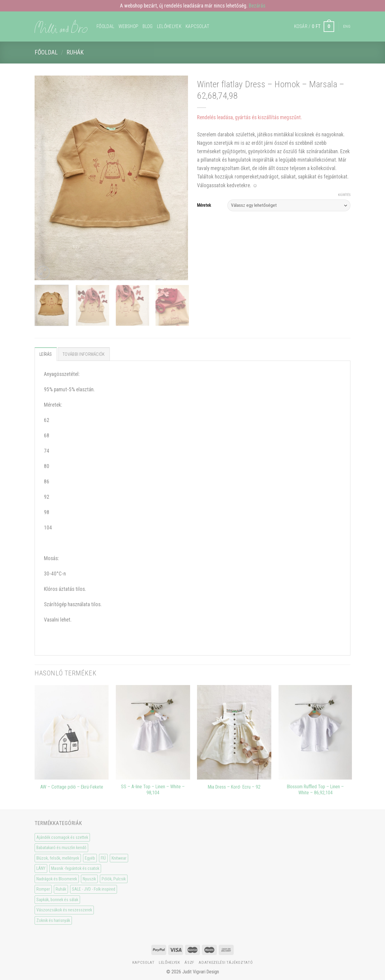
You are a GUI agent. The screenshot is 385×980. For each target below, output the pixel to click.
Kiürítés (344, 195)
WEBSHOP (128, 26)
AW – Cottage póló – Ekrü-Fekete (72, 787)
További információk (84, 354)
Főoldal (105, 26)
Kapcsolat (198, 26)
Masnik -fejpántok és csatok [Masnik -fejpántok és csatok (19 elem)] (75, 868)
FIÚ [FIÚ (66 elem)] (103, 858)
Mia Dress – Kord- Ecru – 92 (234, 787)
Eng (347, 26)
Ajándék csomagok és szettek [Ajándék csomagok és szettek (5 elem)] (62, 837)
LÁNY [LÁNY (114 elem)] (41, 868)
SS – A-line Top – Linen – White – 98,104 (153, 790)
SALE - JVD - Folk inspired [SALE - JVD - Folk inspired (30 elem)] (94, 889)
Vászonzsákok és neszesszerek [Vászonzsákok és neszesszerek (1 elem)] (64, 910)
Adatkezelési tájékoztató (226, 962)
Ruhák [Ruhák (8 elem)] (61, 889)
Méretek (204, 205)
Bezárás (257, 6)
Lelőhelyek (169, 26)
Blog (148, 26)
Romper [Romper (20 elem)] (43, 889)
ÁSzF (189, 962)
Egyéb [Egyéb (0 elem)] (90, 858)
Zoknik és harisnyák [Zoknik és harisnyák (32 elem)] (53, 920)
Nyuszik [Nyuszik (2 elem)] (89, 879)
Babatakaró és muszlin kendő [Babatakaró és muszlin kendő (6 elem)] (61, 848)
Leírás (46, 354)
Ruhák (75, 52)
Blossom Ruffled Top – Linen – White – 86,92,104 (315, 790)
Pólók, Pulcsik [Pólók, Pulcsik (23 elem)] (114, 879)
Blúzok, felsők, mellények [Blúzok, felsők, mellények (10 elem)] (58, 858)
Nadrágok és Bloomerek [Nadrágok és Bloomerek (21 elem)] (57, 879)
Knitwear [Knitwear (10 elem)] (119, 858)
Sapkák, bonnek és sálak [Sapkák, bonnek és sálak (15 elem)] (57, 900)
